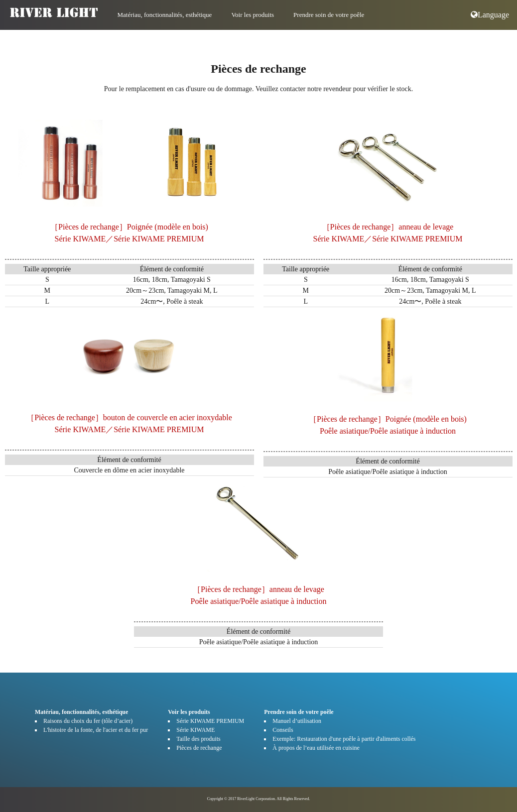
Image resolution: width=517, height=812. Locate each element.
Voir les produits (253, 15)
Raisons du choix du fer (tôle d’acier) (88, 721)
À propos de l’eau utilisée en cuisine (316, 748)
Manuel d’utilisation (297, 721)
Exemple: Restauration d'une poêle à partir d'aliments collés (344, 739)
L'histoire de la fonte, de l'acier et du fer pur (96, 730)
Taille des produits (198, 739)
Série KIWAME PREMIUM (210, 721)
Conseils (283, 730)
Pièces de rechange (199, 748)
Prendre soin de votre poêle (329, 15)
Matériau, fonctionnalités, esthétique (165, 15)
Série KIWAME (195, 730)
